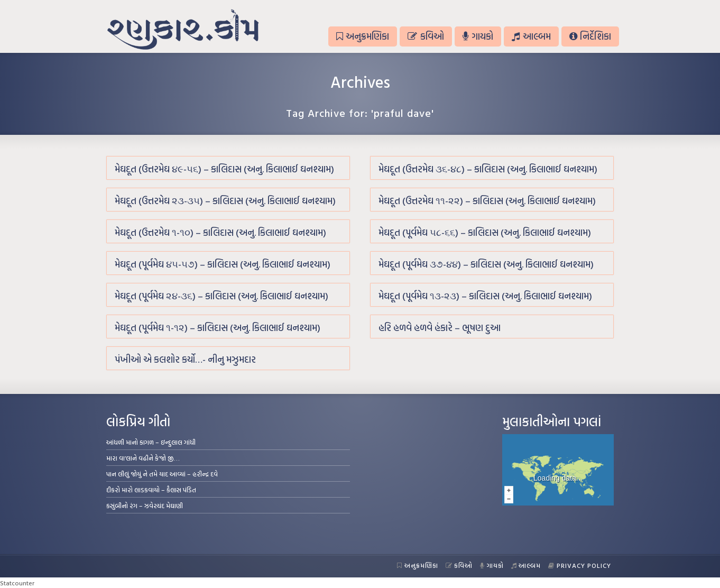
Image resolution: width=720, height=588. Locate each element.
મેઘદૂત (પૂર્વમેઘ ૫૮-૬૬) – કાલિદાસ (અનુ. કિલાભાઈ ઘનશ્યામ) (485, 232)
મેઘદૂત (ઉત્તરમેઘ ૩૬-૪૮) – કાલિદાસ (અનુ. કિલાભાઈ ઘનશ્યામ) (488, 169)
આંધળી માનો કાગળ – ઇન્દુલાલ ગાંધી (151, 442)
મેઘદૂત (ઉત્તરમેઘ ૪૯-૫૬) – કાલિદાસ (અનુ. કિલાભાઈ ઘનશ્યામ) (224, 169)
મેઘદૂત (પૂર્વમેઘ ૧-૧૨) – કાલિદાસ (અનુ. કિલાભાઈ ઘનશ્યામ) (218, 328)
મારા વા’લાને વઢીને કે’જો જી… (143, 458)
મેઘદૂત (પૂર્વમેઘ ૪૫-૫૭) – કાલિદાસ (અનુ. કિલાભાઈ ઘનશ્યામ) (223, 264)
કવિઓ (426, 36)
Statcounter (17, 583)
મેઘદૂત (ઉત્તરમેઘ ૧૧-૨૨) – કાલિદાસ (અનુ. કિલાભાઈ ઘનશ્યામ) (487, 201)
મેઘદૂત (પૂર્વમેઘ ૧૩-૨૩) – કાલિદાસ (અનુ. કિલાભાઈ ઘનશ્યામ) (485, 296)
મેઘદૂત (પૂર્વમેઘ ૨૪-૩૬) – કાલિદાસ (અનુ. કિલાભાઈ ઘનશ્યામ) (221, 296)
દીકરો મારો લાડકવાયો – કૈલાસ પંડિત (151, 490)
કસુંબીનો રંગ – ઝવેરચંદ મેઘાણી (145, 506)
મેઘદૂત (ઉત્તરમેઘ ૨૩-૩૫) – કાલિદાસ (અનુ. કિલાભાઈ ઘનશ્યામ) (225, 201)
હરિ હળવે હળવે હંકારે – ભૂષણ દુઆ (440, 328)
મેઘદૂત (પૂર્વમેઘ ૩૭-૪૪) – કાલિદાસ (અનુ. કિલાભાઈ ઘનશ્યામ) (486, 264)
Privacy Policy (580, 565)
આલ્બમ (531, 36)
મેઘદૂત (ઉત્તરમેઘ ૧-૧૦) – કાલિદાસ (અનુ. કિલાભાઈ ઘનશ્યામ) (220, 232)
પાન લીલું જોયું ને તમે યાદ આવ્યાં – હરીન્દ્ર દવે (162, 474)
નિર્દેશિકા (590, 36)
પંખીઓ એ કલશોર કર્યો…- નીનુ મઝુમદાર (185, 359)
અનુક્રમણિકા (363, 36)
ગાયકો (478, 36)
